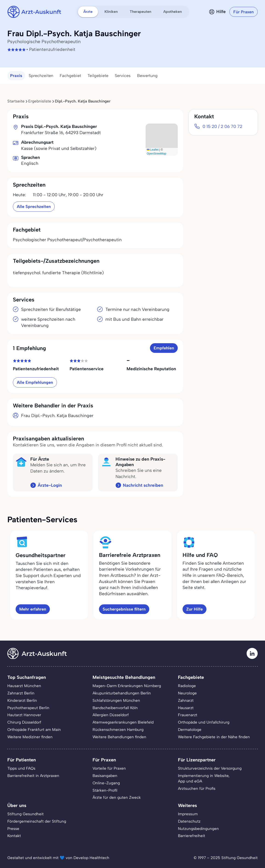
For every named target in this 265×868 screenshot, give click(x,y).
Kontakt (14, 836)
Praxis (16, 76)
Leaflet (153, 150)
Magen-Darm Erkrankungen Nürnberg (127, 686)
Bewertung (147, 76)
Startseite (16, 101)
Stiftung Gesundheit (25, 814)
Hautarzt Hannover (24, 715)
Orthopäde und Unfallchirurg (204, 722)
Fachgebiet (70, 76)
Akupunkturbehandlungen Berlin (122, 693)
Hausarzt (186, 708)
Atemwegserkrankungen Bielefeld (123, 722)
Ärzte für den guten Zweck (117, 797)
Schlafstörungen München (116, 700)
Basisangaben (105, 776)
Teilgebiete (98, 76)
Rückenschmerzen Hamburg (118, 730)
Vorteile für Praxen (109, 768)
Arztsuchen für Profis (197, 788)
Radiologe (187, 686)
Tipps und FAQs (21, 768)
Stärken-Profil (105, 790)
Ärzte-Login (50, 485)
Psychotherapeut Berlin (28, 708)
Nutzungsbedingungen (198, 829)
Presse (13, 829)
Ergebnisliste (40, 101)
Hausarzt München (24, 686)
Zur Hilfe (195, 609)
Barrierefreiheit (192, 836)
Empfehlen (164, 348)
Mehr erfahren (33, 609)
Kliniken (111, 12)
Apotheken (173, 12)
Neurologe (187, 693)
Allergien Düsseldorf (111, 715)
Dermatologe (190, 730)
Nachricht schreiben (143, 485)
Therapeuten (141, 12)
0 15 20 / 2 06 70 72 (222, 126)
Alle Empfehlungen (35, 382)
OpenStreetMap (156, 154)
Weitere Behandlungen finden (119, 737)
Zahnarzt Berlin (21, 693)
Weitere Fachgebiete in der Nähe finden (214, 737)
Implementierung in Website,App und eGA (204, 778)
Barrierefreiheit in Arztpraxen (33, 776)
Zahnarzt (186, 700)
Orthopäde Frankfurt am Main (34, 730)
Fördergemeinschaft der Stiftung (37, 821)
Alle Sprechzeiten (34, 206)
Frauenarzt (188, 715)
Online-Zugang (106, 783)
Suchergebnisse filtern (124, 609)
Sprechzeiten (41, 76)
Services (123, 76)
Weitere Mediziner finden (30, 737)
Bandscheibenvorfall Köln (115, 708)
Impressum (188, 814)
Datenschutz (189, 821)
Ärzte (88, 12)
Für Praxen (244, 12)
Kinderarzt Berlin (22, 700)
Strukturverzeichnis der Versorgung (210, 768)
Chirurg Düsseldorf (24, 722)
